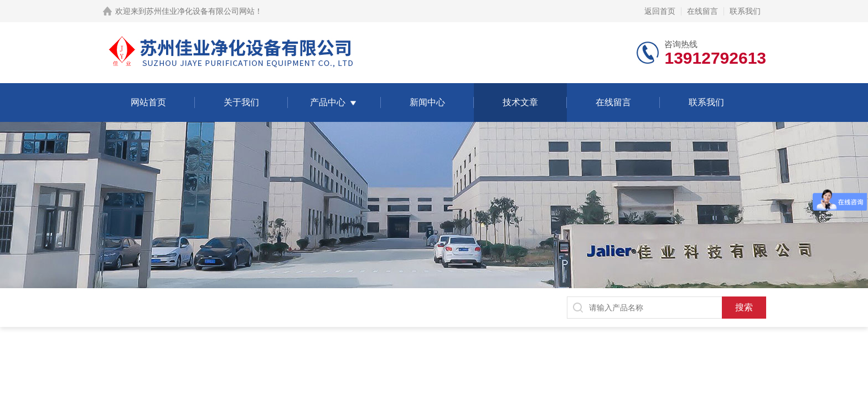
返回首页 (660, 11)
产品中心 (328, 102)
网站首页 (148, 102)
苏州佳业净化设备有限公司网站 (200, 11)
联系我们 (745, 11)
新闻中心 (427, 102)
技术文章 (520, 102)
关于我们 (241, 102)
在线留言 (702, 11)
